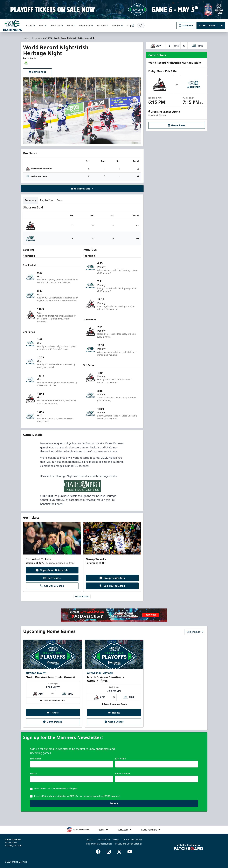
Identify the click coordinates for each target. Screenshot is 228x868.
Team (43, 25)
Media (71, 25)
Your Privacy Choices (132, 840)
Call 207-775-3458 (52, 586)
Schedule (186, 26)
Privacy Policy (103, 840)
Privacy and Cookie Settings (129, 844)
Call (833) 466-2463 (112, 586)
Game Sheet (37, 72)
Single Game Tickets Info (52, 570)
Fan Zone (103, 25)
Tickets (31, 25)
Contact (89, 840)
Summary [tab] (30, 200)
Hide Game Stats (82, 189)
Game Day (57, 25)
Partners (118, 25)
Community (86, 25)
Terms (116, 840)
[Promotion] (114, 9)
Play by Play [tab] (47, 200)
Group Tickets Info (112, 578)
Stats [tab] (60, 200)
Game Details (53, 722)
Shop (130, 25)
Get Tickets (207, 26)
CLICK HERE (108, 458)
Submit (114, 806)
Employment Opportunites (99, 844)
